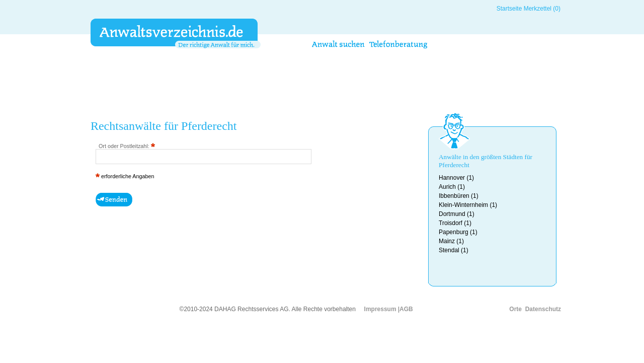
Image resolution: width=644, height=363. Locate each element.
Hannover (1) (456, 178)
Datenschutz (543, 309)
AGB (406, 309)
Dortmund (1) (457, 214)
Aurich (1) (452, 187)
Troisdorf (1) (455, 223)
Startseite (509, 9)
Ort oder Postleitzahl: (127, 146)
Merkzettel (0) (542, 9)
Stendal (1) (454, 250)
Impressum (380, 309)
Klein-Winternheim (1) (468, 205)
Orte (515, 309)
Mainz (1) (451, 241)
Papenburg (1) (458, 232)
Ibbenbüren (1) (459, 196)
